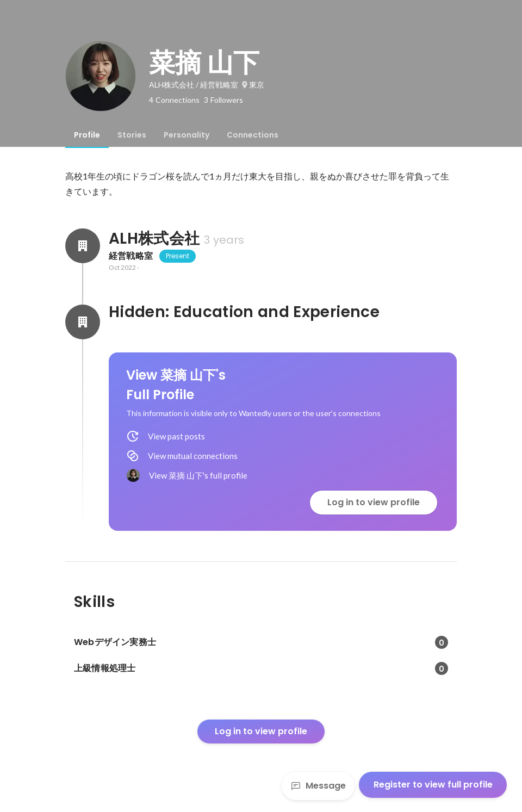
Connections (253, 135)
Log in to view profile (374, 502)
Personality (187, 135)
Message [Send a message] (318, 786)
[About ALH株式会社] (83, 246)
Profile (87, 135)
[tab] (87, 135)
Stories (132, 135)
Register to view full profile (433, 785)
